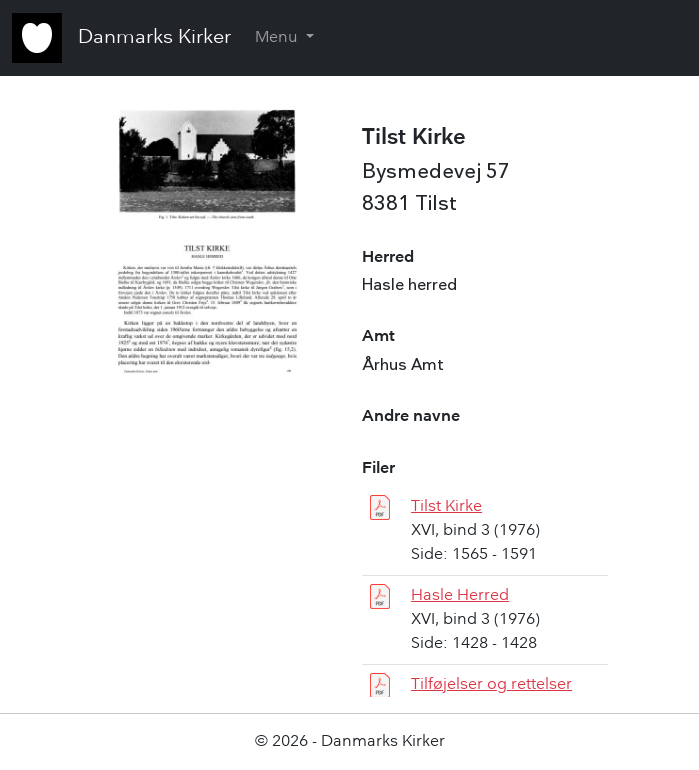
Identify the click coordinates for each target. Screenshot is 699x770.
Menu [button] (278, 38)
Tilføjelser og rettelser (491, 685)
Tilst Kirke (446, 507)
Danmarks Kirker (154, 38)
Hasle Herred (460, 596)
